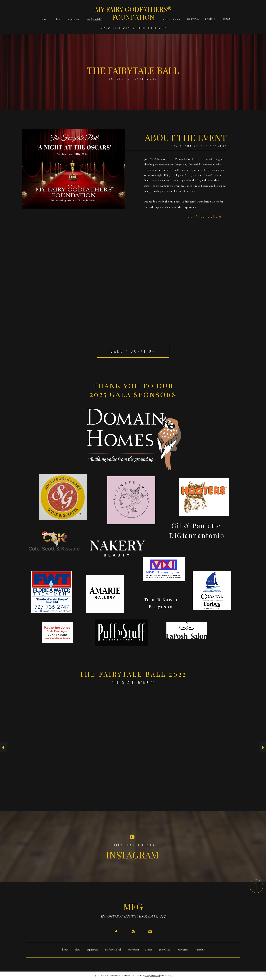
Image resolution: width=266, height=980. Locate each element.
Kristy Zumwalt (152, 976)
